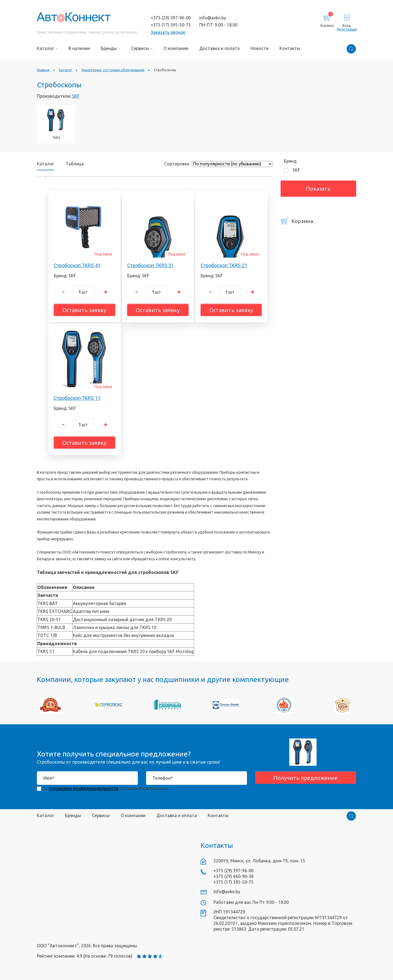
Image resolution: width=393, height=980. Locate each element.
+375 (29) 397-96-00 (171, 18)
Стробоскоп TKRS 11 (77, 398)
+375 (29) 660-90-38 (233, 876)
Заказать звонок (168, 32)
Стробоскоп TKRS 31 (151, 265)
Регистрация (346, 29)
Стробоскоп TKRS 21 (224, 265)
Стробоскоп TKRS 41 (77, 265)
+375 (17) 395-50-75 (171, 25)
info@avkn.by (213, 18)
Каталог (45, 164)
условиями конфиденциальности (84, 788)
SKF (76, 96)
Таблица (75, 164)
